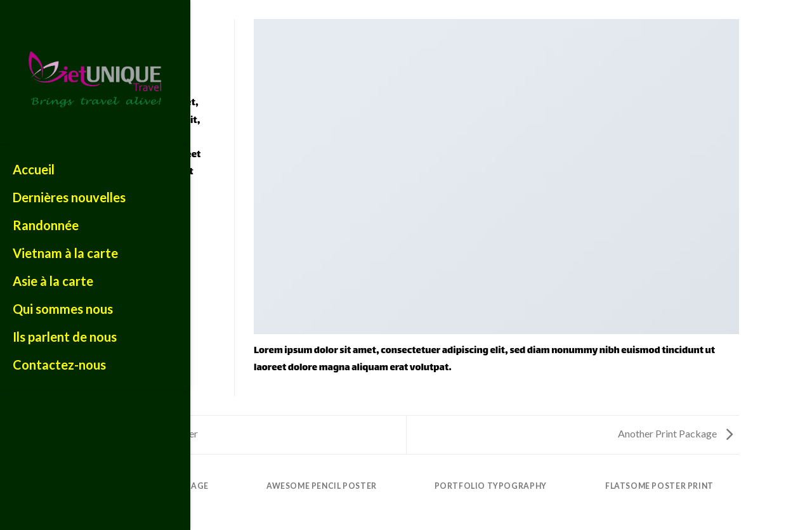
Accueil (34, 169)
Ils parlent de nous (65, 337)
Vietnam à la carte (65, 253)
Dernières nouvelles (69, 197)
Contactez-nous (59, 365)
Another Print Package (675, 433)
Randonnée (46, 225)
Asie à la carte (53, 281)
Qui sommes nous (63, 309)
